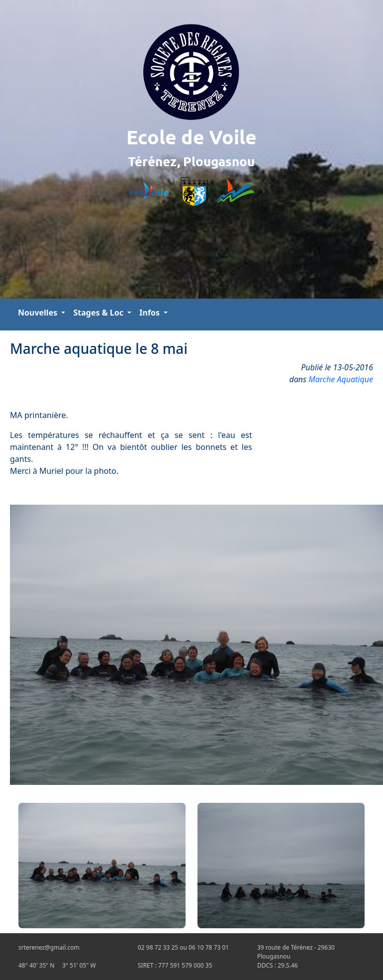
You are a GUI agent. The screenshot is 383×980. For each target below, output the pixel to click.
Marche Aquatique (341, 379)
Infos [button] (150, 313)
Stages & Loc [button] (99, 313)
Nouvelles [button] (39, 313)
